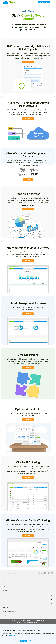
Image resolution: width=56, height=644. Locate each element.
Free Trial (44, 2)
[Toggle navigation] (53, 2)
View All (28, 180)
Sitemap (18, 623)
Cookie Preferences (38, 621)
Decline (33, 641)
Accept (23, 641)
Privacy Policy (16, 621)
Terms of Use (26, 621)
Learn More (28, 62)
